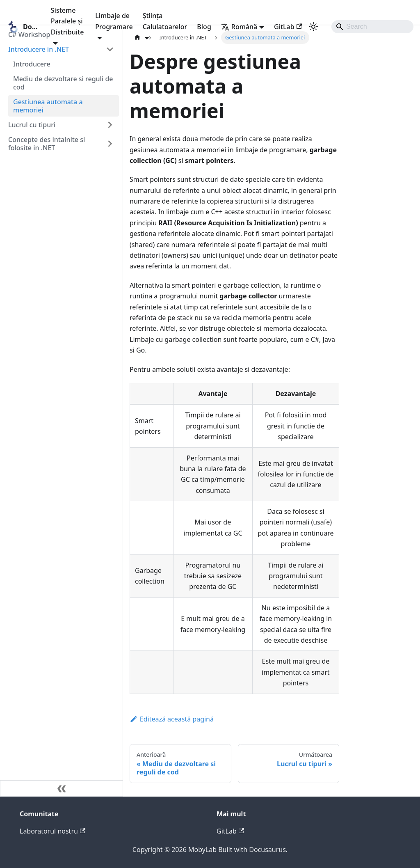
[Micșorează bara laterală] (62, 788)
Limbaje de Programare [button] (114, 21)
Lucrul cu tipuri (32, 125)
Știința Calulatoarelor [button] (165, 21)
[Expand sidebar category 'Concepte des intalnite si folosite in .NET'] (110, 144)
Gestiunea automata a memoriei (48, 106)
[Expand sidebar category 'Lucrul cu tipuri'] (110, 125)
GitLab (288, 27)
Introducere (32, 64)
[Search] (372, 27)
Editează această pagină (172, 719)
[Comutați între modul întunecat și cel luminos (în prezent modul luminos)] (313, 27)
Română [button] (239, 27)
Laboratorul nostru (52, 831)
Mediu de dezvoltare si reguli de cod (63, 83)
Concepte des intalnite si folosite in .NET (47, 144)
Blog (204, 27)
